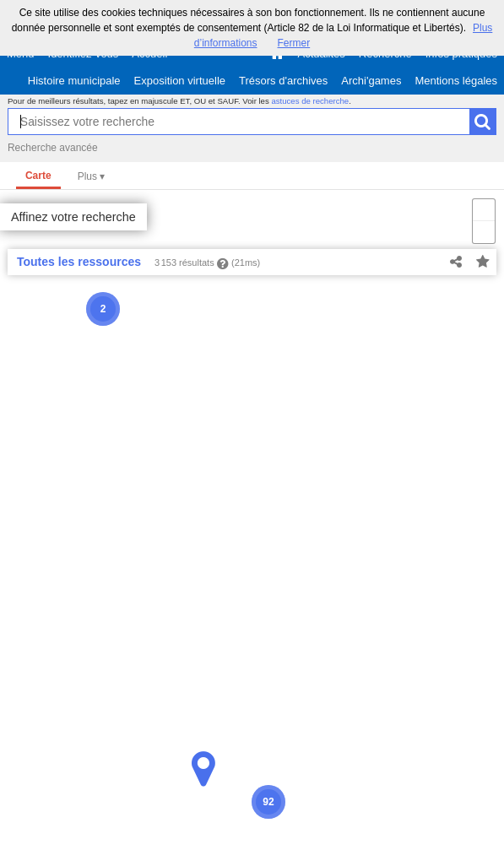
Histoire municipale (74, 81)
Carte (38, 176)
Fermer (294, 43)
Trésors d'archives (283, 81)
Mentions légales (456, 81)
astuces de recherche (310, 101)
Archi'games (371, 81)
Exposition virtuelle (180, 81)
